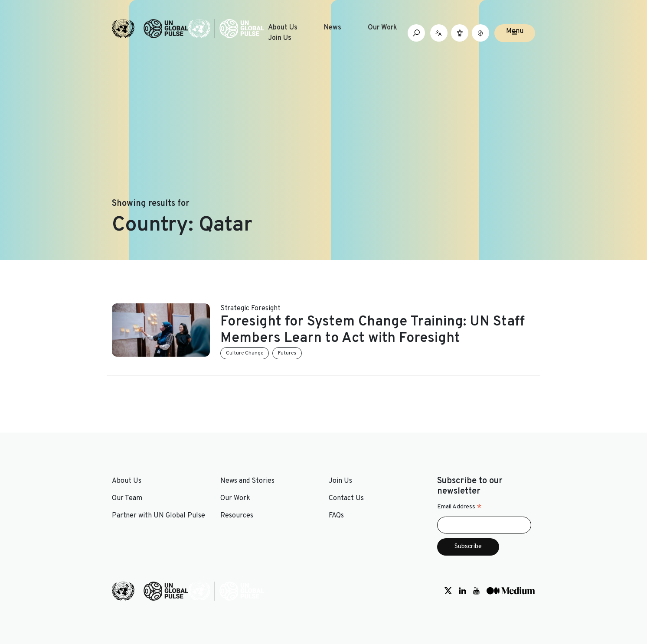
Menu (515, 31)
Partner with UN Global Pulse (158, 516)
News (333, 28)
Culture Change (245, 353)
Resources (237, 516)
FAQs (336, 516)
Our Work (382, 28)
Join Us (280, 38)
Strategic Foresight (250, 309)
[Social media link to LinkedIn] (462, 591)
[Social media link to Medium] (511, 591)
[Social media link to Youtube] (476, 591)
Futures (287, 353)
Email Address (459, 507)
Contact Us (346, 498)
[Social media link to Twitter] (448, 591)
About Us (283, 28)
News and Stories (247, 481)
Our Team (127, 498)
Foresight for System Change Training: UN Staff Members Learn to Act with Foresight (373, 330)
